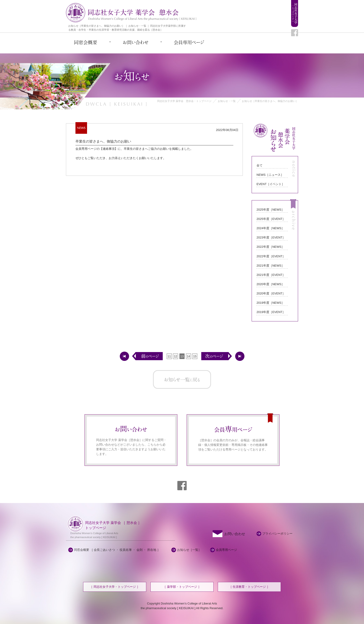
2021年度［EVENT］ (271, 275)
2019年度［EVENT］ (271, 312)
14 (188, 356)
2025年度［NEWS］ (270, 210)
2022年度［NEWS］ (270, 247)
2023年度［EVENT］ (271, 237)
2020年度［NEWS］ (270, 284)
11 (169, 356)
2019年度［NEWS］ (270, 303)
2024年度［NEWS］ (270, 228)
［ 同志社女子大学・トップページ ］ (115, 587)
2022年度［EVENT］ (271, 256)
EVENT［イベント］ (271, 184)
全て (260, 165)
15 (195, 356)
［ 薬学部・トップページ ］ (182, 587)
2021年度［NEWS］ (270, 266)
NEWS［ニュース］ (270, 175)
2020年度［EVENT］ (271, 293)
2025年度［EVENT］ (271, 219)
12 (175, 356)
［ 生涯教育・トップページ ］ (249, 587)
